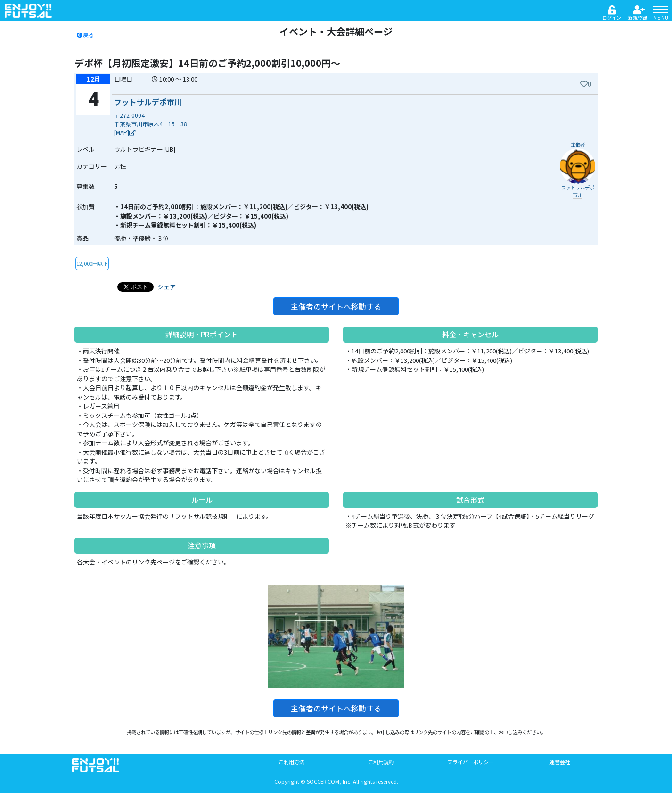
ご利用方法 (291, 762)
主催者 (578, 144)
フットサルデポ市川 (148, 102)
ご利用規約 (381, 762)
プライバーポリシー (471, 762)
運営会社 (560, 762)
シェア (167, 287)
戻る (85, 35)
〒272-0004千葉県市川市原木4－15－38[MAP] (151, 124)
